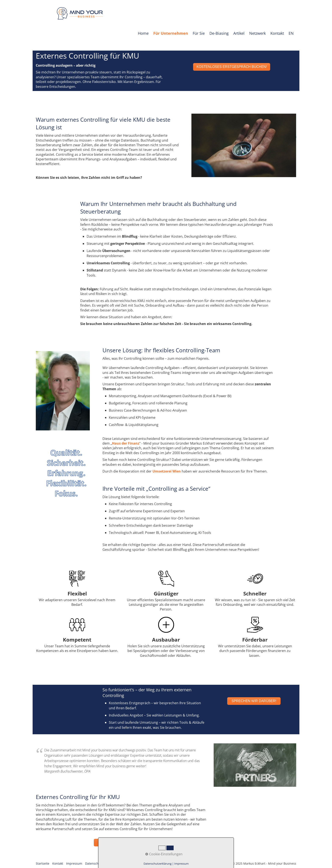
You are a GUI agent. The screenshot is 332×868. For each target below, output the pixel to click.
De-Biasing (219, 33)
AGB (109, 866)
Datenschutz (94, 866)
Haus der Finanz (126, 443)
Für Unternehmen (171, 33)
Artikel (239, 33)
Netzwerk (257, 33)
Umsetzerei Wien (167, 471)
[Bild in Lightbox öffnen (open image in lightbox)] (244, 145)
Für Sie (199, 33)
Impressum (74, 866)
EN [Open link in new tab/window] (291, 33)
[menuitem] (143, 33)
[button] (232, 67)
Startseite (43, 866)
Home (143, 33)
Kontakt (277, 33)
